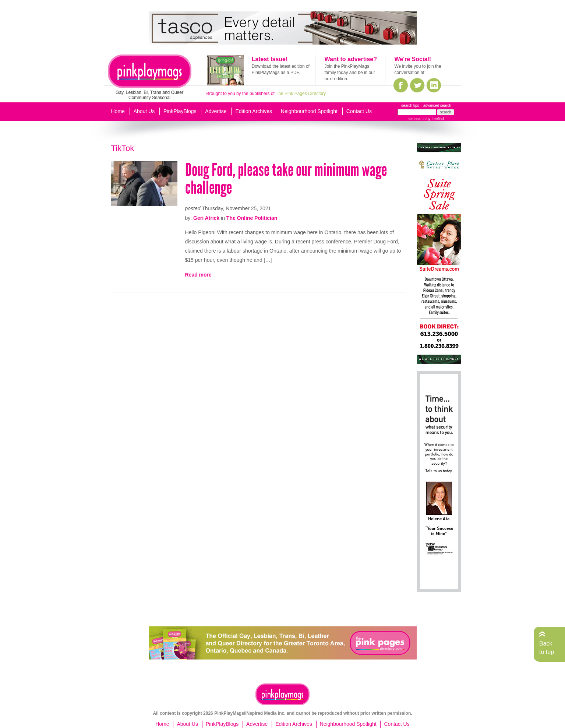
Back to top (547, 648)
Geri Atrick (206, 218)
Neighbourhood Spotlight (309, 111)
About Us (144, 111)
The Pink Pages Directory (301, 94)
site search (417, 119)
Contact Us (359, 111)
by (435, 119)
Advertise (216, 111)
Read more (198, 275)
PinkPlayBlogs (180, 111)
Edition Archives (254, 111)
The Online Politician (252, 218)
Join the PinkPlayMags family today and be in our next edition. (350, 73)
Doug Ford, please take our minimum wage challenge (286, 179)
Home (118, 111)
